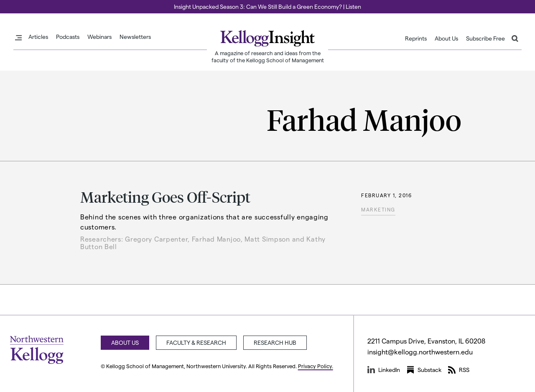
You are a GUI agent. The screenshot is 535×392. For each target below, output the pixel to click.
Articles (38, 37)
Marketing (378, 209)
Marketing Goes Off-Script (165, 197)
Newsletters (135, 37)
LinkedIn (384, 370)
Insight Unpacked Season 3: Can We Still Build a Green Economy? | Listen (267, 6)
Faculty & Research (196, 342)
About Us (446, 38)
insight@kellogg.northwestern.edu (420, 352)
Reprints (416, 38)
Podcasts (68, 37)
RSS (459, 370)
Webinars (99, 37)
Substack (424, 370)
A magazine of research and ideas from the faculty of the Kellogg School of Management (268, 56)
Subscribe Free (485, 38)
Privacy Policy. (316, 366)
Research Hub (275, 342)
